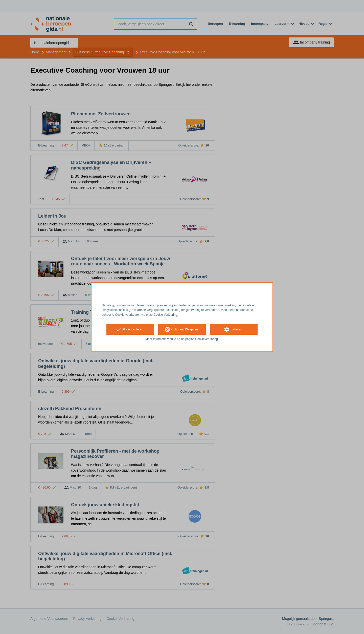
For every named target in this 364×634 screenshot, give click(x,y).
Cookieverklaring (206, 339)
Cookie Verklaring (165, 315)
